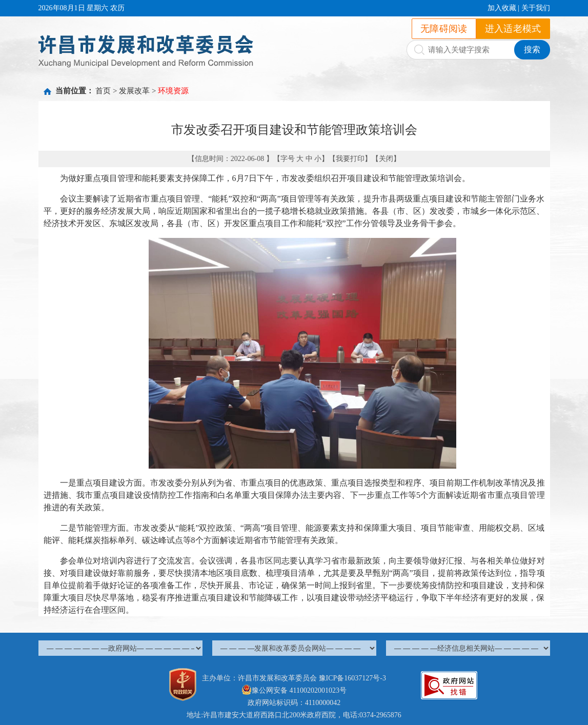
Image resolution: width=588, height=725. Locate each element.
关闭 (386, 159)
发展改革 (134, 91)
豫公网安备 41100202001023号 (294, 690)
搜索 (532, 49)
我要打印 (350, 159)
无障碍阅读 (444, 29)
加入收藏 (502, 8)
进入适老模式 (513, 29)
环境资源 (173, 91)
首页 (103, 91)
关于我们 (536, 8)
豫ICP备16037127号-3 (352, 678)
